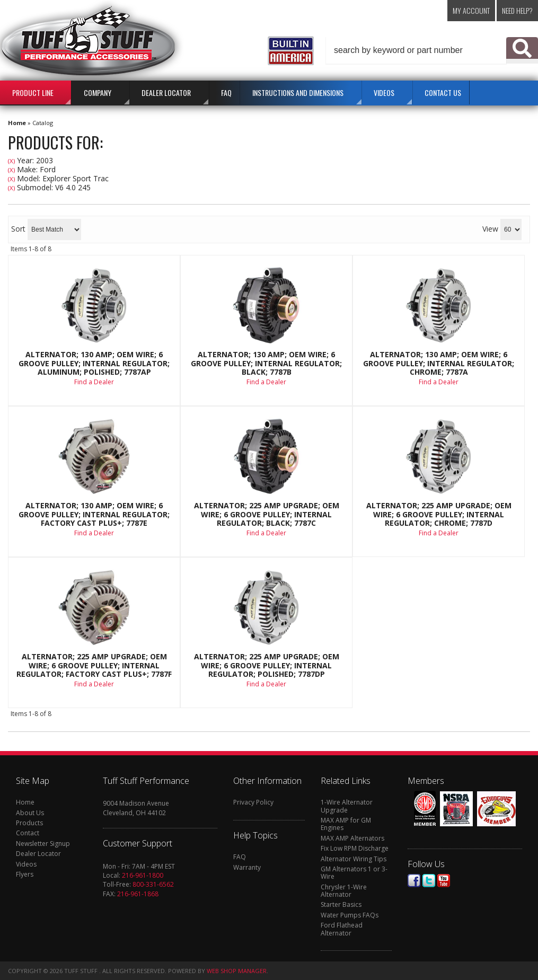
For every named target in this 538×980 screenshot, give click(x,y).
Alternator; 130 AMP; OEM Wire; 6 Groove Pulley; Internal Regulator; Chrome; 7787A (439, 363)
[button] (432, 50)
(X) (11, 161)
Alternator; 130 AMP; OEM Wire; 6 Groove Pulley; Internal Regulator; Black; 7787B (266, 363)
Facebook (414, 881)
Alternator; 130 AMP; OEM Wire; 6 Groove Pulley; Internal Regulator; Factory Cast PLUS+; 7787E (94, 514)
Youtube (444, 881)
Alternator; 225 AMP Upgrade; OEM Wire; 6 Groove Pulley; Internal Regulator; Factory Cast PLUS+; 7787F (94, 665)
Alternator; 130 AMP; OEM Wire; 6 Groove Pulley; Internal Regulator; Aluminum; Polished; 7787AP (94, 363)
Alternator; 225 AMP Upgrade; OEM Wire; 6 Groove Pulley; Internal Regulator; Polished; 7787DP (267, 665)
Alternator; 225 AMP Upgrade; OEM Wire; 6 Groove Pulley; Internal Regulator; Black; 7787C (267, 514)
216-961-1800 (143, 875)
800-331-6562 (153, 884)
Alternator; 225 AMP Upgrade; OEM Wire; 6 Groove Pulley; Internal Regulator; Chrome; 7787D (439, 514)
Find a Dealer (94, 382)
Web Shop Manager (237, 971)
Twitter (429, 881)
